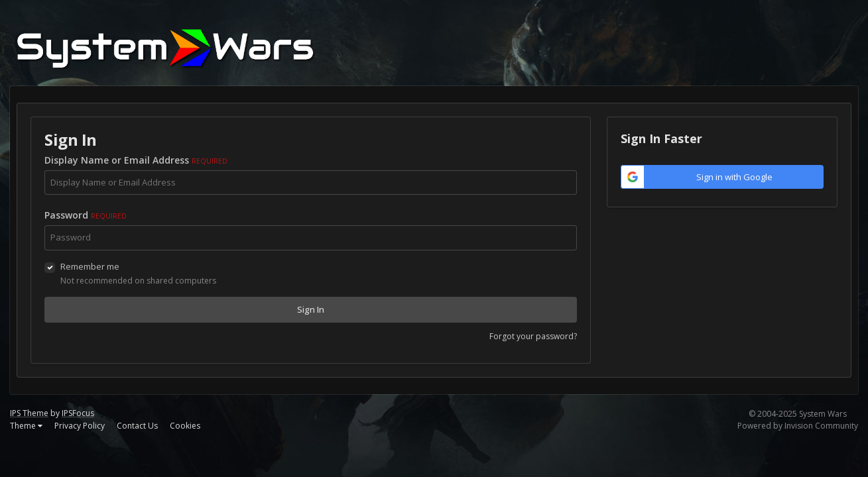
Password (86, 215)
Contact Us (137, 426)
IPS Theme (29, 413)
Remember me (90, 266)
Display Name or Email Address (136, 160)
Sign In (311, 309)
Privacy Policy (80, 426)
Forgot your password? (533, 336)
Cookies (185, 426)
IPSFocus (78, 413)
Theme (26, 426)
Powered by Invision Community (798, 426)
